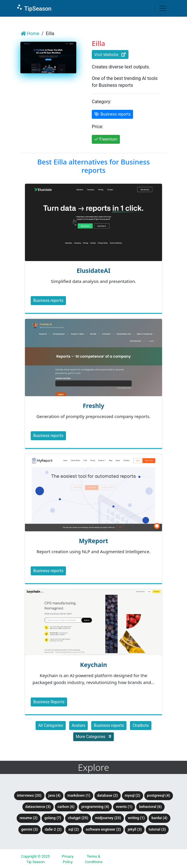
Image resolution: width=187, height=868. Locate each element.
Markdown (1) (79, 795)
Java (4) (55, 795)
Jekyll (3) (135, 829)
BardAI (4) (159, 818)
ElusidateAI (93, 271)
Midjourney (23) (108, 818)
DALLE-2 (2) (53, 829)
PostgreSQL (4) (159, 795)
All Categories (51, 725)
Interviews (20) (29, 795)
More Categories (93, 737)
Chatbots (141, 725)
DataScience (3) (38, 807)
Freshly (94, 406)
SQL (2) (73, 829)
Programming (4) (95, 807)
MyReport (93, 541)
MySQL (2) (133, 795)
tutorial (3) (157, 829)
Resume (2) (28, 818)
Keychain (93, 665)
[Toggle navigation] (163, 8)
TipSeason (34, 8)
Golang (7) (53, 818)
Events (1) (124, 807)
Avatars (78, 725)
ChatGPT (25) (78, 818)
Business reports (48, 300)
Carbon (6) (66, 807)
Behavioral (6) (150, 807)
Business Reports (49, 702)
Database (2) (108, 795)
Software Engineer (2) (103, 829)
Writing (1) (136, 818)
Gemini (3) (30, 829)
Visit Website (110, 54)
